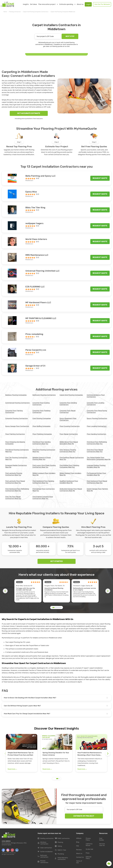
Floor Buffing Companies (41, 426)
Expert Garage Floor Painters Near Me (97, 490)
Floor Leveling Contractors (97, 426)
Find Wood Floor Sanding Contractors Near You (42, 443)
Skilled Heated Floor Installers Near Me (70, 474)
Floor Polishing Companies (42, 434)
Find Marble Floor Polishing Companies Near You (69, 466)
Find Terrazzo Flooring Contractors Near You (68, 451)
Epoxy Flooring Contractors (97, 418)
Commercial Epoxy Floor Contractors (96, 396)
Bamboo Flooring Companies (16, 395)
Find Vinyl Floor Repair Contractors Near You (95, 451)
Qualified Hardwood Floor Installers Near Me (69, 482)
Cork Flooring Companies (42, 418)
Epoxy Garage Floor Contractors (17, 426)
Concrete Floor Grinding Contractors (68, 404)
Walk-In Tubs (61, 850)
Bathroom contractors (43, 856)
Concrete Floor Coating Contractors (41, 404)
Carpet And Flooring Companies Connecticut (36, 12)
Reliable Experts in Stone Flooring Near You (42, 458)
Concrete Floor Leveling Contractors (96, 404)
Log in (88, 4)
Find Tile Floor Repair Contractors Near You (13, 498)
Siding (58, 846)
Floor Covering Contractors (70, 426)
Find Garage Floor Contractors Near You (44, 490)
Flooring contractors (15, 12)
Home (5, 12)
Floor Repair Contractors (69, 434)
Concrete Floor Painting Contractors (14, 412)
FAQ (78, 846)
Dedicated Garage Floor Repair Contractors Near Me (71, 490)
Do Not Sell (89, 849)
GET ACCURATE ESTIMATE (29, 113)
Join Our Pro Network (102, 4)
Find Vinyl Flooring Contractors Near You (44, 451)
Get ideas (33, 4)
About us (80, 4)
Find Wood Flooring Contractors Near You (17, 451)
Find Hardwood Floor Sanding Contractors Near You (43, 482)
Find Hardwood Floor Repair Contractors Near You (97, 482)
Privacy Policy (88, 839)
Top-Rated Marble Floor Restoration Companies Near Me (99, 458)
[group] (22, 753)
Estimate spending (67, 4)
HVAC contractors (62, 838)
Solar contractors (45, 848)
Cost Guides (102, 839)
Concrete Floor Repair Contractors (68, 412)
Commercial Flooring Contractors (17, 403)
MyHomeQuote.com (11, 853)
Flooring (59, 842)
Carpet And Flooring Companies (71, 395)
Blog (78, 842)
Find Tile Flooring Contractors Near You (16, 458)
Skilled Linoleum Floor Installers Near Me (44, 474)
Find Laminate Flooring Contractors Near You (14, 474)
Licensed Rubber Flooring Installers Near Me (96, 466)
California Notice (89, 845)
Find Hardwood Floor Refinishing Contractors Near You (17, 490)
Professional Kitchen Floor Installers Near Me (96, 474)
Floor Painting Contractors (15, 434)
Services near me (102, 845)
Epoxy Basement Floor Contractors (68, 419)
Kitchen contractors (43, 862)
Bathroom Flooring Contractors (44, 395)
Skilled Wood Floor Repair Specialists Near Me (69, 443)
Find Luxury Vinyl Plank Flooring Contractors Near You (44, 466)
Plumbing (59, 854)
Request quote (100, 178)
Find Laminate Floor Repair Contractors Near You (15, 482)
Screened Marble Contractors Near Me (16, 466)
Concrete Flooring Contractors (17, 418)
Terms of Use (79, 862)
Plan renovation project (48, 4)
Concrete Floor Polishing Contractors (41, 412)
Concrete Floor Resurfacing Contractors (97, 412)
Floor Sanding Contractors (96, 434)
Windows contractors (43, 843)
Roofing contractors (46, 838)
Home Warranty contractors (61, 859)
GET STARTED (56, 561)
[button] (53, 608)
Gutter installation (45, 852)
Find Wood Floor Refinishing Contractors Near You (97, 443)
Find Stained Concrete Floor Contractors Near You (43, 498)
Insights (26, 4)
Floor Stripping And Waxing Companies (15, 443)
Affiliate (79, 838)
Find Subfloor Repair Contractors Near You (72, 458)
